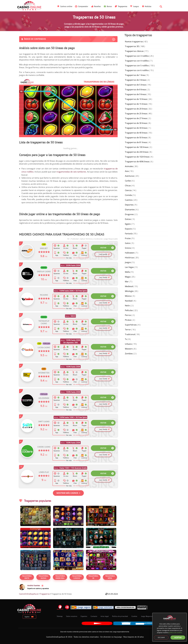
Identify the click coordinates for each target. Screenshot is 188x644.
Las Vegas (129, 267)
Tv (126, 339)
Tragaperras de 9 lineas (136, 94)
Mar (127, 282)
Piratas (128, 320)
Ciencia (128, 190)
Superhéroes (131, 325)
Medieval (129, 286)
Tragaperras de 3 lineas (136, 80)
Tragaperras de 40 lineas (136, 133)
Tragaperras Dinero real (60, 577)
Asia (127, 171)
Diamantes (130, 210)
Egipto (128, 224)
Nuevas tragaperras (134, 42)
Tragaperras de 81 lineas (136, 142)
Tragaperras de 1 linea (135, 75)
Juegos (128, 262)
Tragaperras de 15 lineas (136, 104)
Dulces (128, 219)
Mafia (127, 272)
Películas (129, 310)
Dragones (129, 214)
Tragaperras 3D (93, 577)
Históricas (129, 258)
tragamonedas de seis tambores (71, 172)
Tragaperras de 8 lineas (136, 90)
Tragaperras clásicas (134, 51)
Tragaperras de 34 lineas (136, 128)
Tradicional (130, 334)
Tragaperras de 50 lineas (136, 138)
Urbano (128, 344)
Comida (128, 195)
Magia (128, 277)
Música (128, 296)
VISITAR (107, 248)
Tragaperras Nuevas (43, 577)
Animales (129, 166)
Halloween (130, 253)
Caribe (128, 181)
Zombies (129, 354)
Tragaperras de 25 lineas (136, 114)
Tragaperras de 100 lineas (137, 147)
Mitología (129, 291)
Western (129, 349)
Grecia (128, 248)
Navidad (129, 301)
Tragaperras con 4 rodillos (137, 61)
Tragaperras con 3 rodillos (137, 56)
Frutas (128, 238)
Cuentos (129, 200)
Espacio (128, 229)
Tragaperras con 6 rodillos (137, 70)
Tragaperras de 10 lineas (136, 99)
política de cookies (175, 632)
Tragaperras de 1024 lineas (137, 157)
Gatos (128, 243)
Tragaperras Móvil (110, 577)
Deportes (129, 205)
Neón (127, 306)
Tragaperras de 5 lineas (136, 85)
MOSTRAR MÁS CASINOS (68, 493)
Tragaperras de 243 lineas (137, 152)
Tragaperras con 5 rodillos (137, 66)
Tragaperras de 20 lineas (136, 109)
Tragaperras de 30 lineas (136, 123)
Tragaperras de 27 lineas (136, 118)
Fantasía (129, 234)
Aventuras (130, 176)
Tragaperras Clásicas (77, 577)
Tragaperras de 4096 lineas (137, 162)
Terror (128, 330)
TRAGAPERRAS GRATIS (27, 577)
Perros (128, 315)
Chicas (128, 186)
